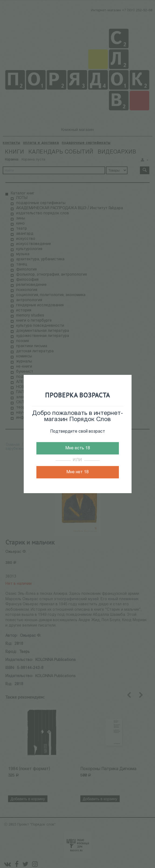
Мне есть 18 (78, 448)
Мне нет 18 (77, 472)
